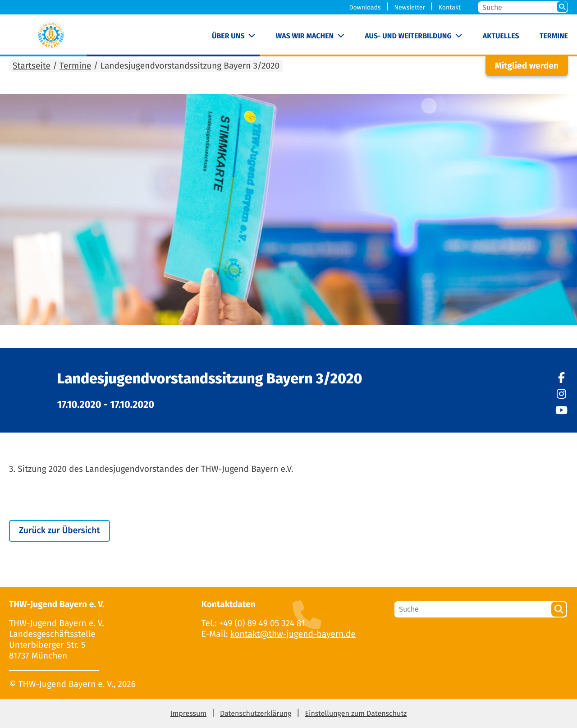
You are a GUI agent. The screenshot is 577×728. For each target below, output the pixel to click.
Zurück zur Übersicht (60, 531)
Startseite (32, 66)
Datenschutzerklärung (256, 714)
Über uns (228, 36)
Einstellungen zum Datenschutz (356, 714)
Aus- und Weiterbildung (408, 36)
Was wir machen (305, 36)
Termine (554, 36)
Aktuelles (501, 36)
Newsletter (409, 7)
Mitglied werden (527, 66)
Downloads (365, 7)
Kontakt (450, 7)
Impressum (188, 714)
